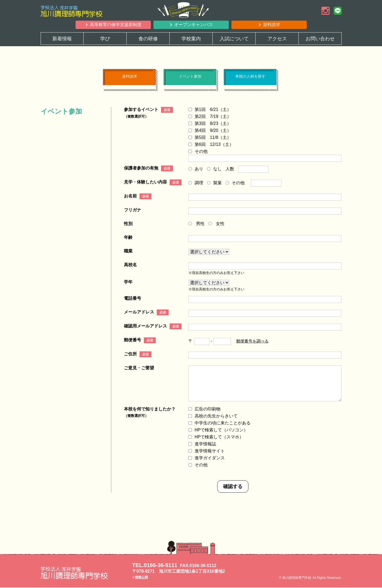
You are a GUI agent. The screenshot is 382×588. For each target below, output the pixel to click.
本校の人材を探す (250, 79)
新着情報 (62, 39)
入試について (234, 39)
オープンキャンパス (194, 25)
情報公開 (141, 578)
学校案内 (191, 39)
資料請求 (272, 25)
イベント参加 (190, 79)
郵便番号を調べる (254, 341)
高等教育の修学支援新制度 (116, 25)
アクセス (277, 39)
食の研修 (148, 39)
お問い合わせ (320, 39)
